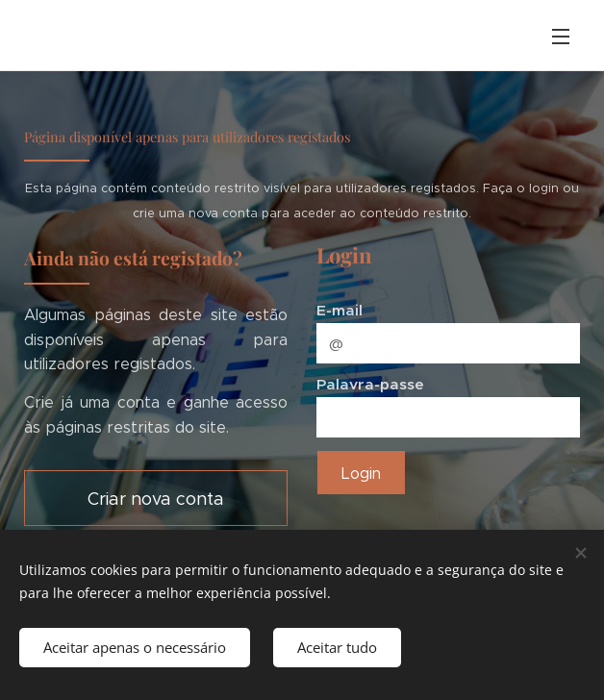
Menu (561, 37)
